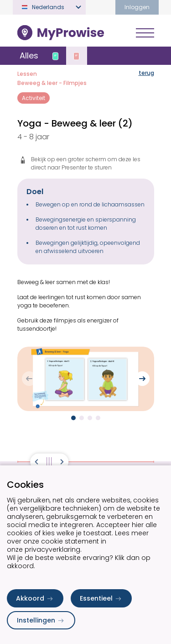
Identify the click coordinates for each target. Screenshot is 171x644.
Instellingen (41, 620)
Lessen (27, 74)
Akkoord (35, 598)
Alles (29, 55)
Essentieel (101, 598)
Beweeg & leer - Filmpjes (52, 83)
